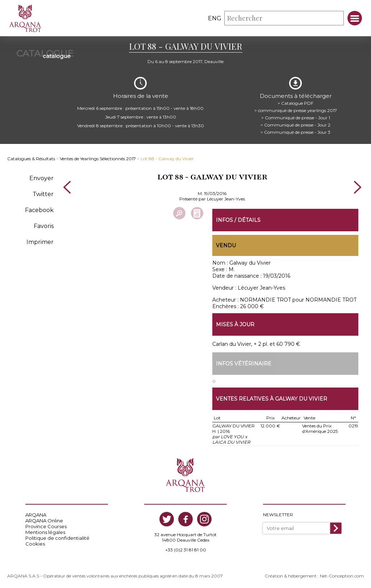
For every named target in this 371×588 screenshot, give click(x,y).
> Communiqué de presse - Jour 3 (295, 132)
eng (215, 18)
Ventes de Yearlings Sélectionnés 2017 (98, 159)
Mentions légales (45, 532)
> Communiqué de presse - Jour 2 (295, 125)
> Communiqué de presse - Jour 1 (296, 118)
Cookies (35, 544)
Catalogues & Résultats (31, 159)
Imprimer (40, 242)
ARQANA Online (44, 521)
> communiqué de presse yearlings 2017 (296, 110)
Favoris (44, 226)
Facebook (39, 210)
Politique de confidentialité (57, 538)
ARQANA (36, 515)
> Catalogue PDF (295, 103)
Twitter (43, 194)
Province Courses (46, 526)
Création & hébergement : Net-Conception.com (314, 576)
